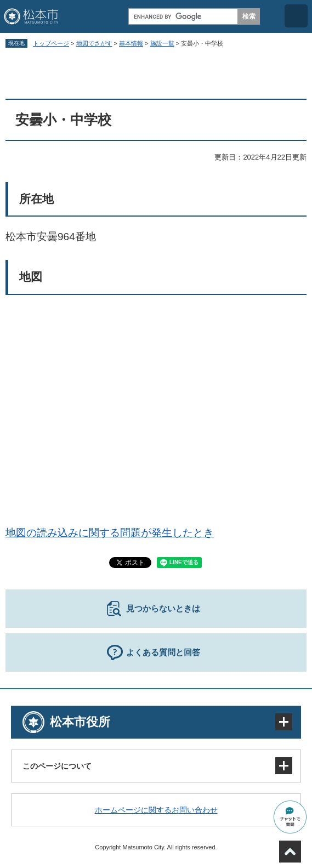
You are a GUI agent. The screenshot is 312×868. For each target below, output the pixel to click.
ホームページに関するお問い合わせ (156, 810)
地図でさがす (94, 43)
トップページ (51, 43)
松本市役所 (80, 722)
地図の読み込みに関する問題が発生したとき (110, 533)
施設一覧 (162, 43)
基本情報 (131, 43)
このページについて (57, 766)
